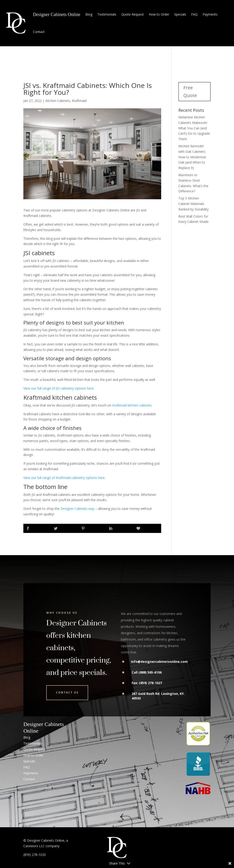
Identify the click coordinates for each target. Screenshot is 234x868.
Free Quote (190, 91)
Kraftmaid (79, 101)
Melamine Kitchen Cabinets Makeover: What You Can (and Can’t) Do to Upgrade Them (194, 128)
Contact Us (67, 692)
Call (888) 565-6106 (147, 672)
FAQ (194, 14)
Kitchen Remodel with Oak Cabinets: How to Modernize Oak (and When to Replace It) (192, 157)
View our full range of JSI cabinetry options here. (59, 388)
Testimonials (107, 14)
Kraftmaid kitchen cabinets (132, 405)
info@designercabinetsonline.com (159, 662)
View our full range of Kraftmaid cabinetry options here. (65, 478)
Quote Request (133, 14)
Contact (39, 32)
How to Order (159, 14)
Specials (180, 14)
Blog (89, 14)
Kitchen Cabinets (58, 101)
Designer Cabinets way (77, 509)
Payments (210, 14)
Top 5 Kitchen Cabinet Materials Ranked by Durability (193, 204)
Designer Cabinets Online (57, 14)
